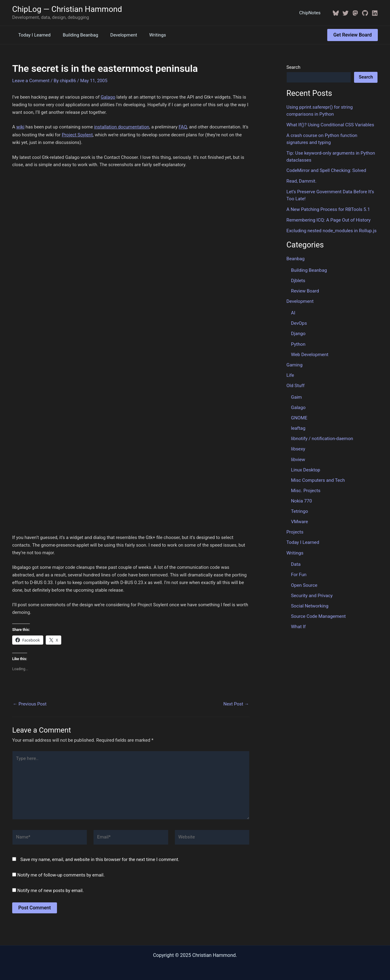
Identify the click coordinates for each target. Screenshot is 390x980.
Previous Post (30, 703)
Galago (108, 97)
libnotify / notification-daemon (322, 435)
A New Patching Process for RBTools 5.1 (328, 208)
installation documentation (121, 127)
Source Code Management (318, 611)
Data (296, 560)
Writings (147, 35)
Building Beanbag (76, 35)
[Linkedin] (375, 13)
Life (290, 373)
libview (298, 456)
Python (298, 342)
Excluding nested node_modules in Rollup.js (331, 229)
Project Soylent (77, 134)
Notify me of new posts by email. (51, 888)
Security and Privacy (312, 590)
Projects (295, 528)
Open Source (304, 580)
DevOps (299, 321)
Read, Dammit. (301, 180)
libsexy (298, 446)
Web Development (309, 352)
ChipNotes (311, 13)
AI (293, 311)
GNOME (299, 415)
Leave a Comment (31, 80)
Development (116, 35)
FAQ (182, 127)
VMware (299, 517)
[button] (353, 35)
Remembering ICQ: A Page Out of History (328, 219)
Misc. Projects (305, 487)
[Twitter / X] (346, 13)
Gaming (294, 362)
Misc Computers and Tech (317, 476)
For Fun (299, 570)
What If (298, 621)
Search (293, 67)
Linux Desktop (305, 466)
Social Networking (309, 601)
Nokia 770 (301, 497)
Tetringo (299, 507)
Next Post (236, 703)
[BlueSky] (336, 13)
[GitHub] (365, 13)
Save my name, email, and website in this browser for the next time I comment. (100, 857)
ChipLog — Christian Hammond (67, 9)
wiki (20, 127)
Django (298, 331)
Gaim (296, 394)
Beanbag (295, 257)
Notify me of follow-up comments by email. (61, 873)
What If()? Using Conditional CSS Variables (330, 124)
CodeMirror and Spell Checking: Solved (326, 170)
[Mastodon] (355, 13)
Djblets (298, 279)
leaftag (298, 425)
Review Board (305, 289)
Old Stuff (295, 383)
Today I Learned (33, 35)
